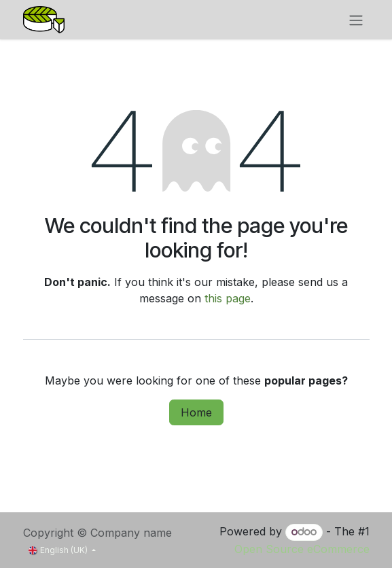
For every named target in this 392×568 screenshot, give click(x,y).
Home (196, 412)
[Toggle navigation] (356, 20)
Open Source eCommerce (302, 549)
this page (228, 298)
